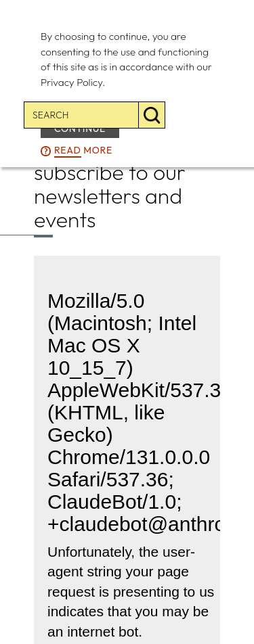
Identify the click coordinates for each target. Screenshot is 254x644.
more (83, 151)
